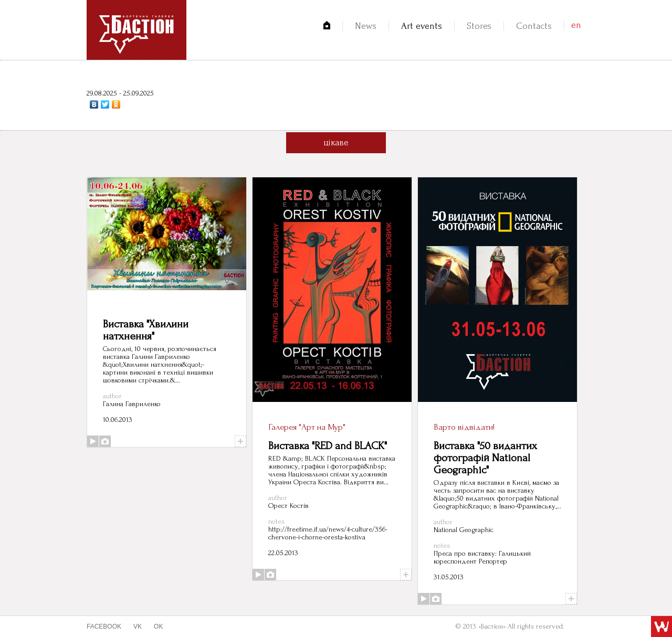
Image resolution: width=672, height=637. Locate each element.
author (112, 396)
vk (138, 627)
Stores (479, 26)
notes (276, 521)
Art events (422, 26)
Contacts (534, 26)
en (576, 25)
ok (158, 627)
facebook (104, 627)
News (366, 26)
